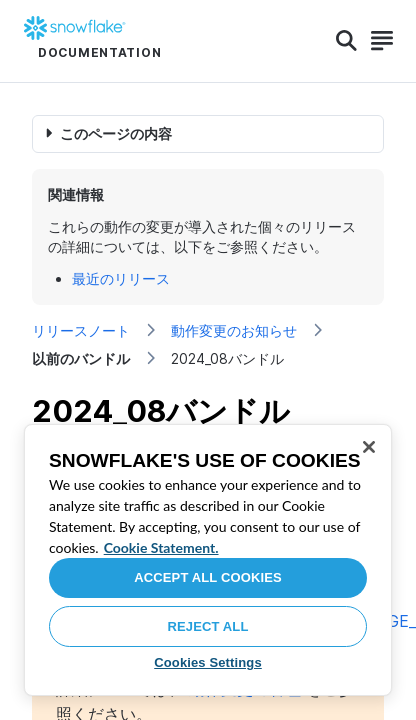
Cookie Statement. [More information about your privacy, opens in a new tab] (161, 547)
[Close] (369, 447)
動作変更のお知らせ (234, 330)
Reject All (208, 626)
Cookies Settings (208, 662)
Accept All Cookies (208, 577)
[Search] (346, 41)
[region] (208, 560)
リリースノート (81, 330)
